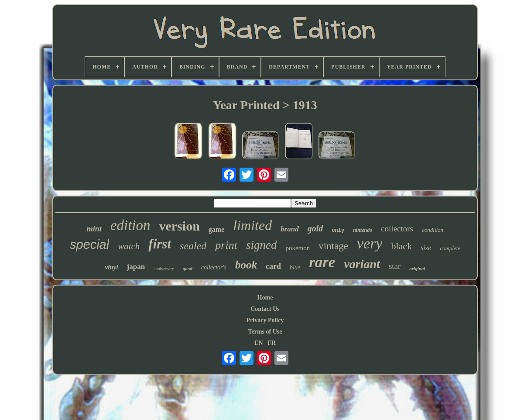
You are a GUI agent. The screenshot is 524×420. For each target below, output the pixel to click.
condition (433, 230)
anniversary (164, 269)
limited (252, 225)
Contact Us (265, 309)
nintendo (363, 230)
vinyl (112, 267)
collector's (214, 267)
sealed (193, 246)
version (180, 226)
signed (262, 245)
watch (129, 246)
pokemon (298, 248)
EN (259, 343)
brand (290, 229)
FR (272, 343)
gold (315, 228)
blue (295, 267)
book (246, 265)
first (160, 244)
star (395, 266)
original (417, 269)
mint (94, 229)
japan (136, 267)
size (426, 248)
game (216, 229)
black (401, 246)
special (89, 244)
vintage (333, 246)
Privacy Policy (265, 320)
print (226, 245)
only (338, 231)
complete (450, 248)
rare (322, 262)
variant (362, 264)
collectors (397, 229)
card (273, 266)
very (370, 243)
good (188, 269)
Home (265, 298)
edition (130, 225)
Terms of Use (265, 332)
